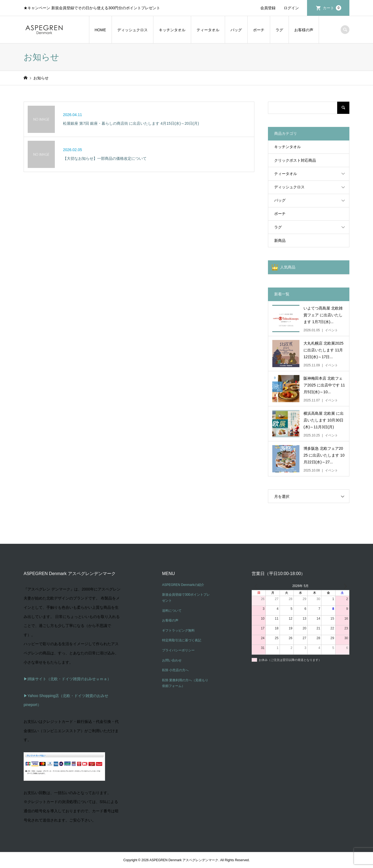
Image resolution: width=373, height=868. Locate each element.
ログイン (291, 8)
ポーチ (259, 30)
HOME (100, 30)
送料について (172, 611)
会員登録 (268, 8)
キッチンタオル (172, 30)
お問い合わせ (172, 660)
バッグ (236, 30)
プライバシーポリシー (178, 650)
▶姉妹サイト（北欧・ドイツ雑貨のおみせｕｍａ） (67, 679)
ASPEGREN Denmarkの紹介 (183, 585)
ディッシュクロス (132, 30)
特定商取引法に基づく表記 (182, 640)
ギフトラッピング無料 (178, 630)
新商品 (280, 241)
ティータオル (208, 30)
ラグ (279, 30)
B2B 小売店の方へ (175, 670)
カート (332, 8)
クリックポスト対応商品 (295, 160)
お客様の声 (304, 30)
